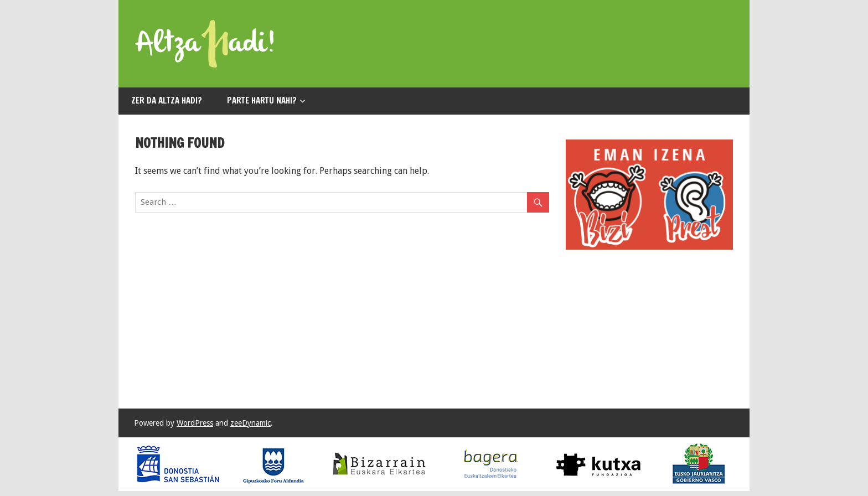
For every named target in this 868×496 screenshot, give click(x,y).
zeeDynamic (250, 423)
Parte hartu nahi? (262, 100)
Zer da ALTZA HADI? (167, 100)
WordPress (195, 423)
